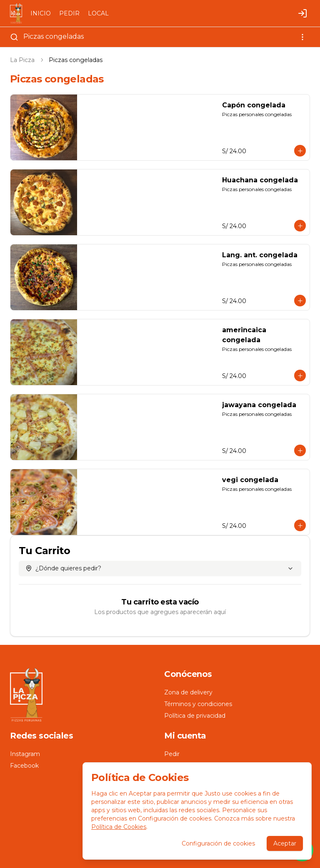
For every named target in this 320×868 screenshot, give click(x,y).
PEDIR (69, 13)
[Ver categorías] (302, 37)
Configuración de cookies (218, 843)
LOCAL (98, 13)
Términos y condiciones (198, 704)
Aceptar (285, 843)
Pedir (172, 754)
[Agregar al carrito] (300, 151)
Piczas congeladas (54, 36)
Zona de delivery (188, 692)
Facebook (24, 766)
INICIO (41, 13)
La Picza (22, 60)
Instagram (25, 754)
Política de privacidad (195, 716)
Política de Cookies (119, 827)
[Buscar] (14, 37)
